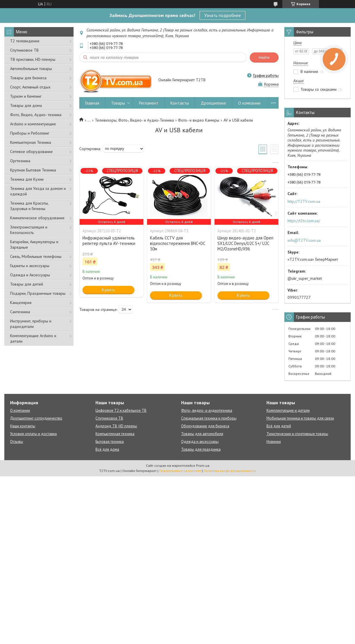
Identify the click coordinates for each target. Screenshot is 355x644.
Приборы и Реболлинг (30, 133)
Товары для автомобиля (202, 434)
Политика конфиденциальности (230, 471)
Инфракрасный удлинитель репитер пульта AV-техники (109, 241)
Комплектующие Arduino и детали (33, 338)
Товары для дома (26, 105)
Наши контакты (23, 426)
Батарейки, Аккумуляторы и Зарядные (34, 244)
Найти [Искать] (264, 57)
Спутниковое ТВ (24, 50)
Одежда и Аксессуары (30, 275)
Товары (118, 103)
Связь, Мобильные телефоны (36, 256)
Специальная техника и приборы (209, 418)
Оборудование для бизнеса (205, 426)
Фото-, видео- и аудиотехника (207, 410)
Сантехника (20, 312)
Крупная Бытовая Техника (33, 170)
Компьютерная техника (115, 434)
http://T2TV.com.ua (304, 201)
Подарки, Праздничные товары (38, 293)
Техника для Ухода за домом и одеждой (38, 191)
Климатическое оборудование (37, 218)
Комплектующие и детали (288, 410)
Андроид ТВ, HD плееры (116, 426)
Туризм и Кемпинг (26, 96)
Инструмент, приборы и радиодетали (31, 324)
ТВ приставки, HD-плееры (33, 59)
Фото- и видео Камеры (199, 120)
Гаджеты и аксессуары (30, 266)
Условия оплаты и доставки (33, 434)
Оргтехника (20, 161)
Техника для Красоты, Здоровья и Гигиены (29, 206)
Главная (92, 103)
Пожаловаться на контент (180, 471)
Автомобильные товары (31, 69)
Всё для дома (107, 449)
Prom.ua (203, 465)
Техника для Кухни (27, 179)
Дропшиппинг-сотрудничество (36, 418)
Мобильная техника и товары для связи (300, 418)
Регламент (149, 103)
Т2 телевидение (25, 41)
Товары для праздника (201, 449)
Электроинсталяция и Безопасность (29, 230)
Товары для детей (27, 284)
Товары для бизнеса (28, 78)
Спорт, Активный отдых (30, 87)
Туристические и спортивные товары (297, 434)
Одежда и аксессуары (200, 442)
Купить (108, 290)
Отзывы (17, 442)
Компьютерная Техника (31, 142)
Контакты (180, 103)
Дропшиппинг (214, 103)
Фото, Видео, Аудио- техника (36, 115)
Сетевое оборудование (31, 152)
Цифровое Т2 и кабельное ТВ (121, 410)
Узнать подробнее (222, 15)
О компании (249, 103)
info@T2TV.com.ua (304, 240)
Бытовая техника (110, 442)
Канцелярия (21, 303)
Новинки (274, 442)
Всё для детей (279, 426)
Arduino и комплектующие (33, 124)
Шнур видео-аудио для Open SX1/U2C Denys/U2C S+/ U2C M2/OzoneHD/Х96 (245, 243)
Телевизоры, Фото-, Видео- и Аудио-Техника (134, 120)
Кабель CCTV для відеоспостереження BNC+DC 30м (177, 243)
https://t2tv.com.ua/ (304, 221)
